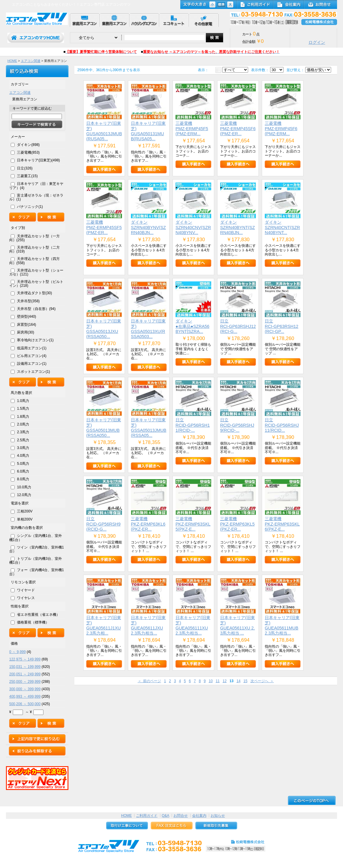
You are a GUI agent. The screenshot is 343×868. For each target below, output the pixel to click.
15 (245, 681)
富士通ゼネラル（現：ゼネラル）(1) (36, 197)
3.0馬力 (23, 448)
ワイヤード (26, 590)
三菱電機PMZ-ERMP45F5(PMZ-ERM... (192, 128)
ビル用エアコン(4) (32, 356)
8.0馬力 (23, 479)
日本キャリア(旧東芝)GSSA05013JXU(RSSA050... (104, 329)
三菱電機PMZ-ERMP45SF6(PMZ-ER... (238, 128)
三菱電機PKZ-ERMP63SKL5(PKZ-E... (193, 524)
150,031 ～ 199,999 (25, 667)
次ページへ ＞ (262, 681)
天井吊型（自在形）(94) (36, 309)
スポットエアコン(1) (33, 372)
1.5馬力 (23, 409)
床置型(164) (26, 325)
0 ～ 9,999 (17, 652)
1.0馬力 (23, 401)
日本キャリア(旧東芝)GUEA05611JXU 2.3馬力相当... (148, 625)
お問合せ (181, 816)
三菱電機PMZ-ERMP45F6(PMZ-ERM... (281, 128)
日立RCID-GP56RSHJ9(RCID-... (237, 425)
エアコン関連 (31, 61)
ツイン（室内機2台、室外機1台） (37, 549)
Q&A (166, 816)
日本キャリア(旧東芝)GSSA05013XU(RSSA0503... (148, 329)
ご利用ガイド (147, 816)
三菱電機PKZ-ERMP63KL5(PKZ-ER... (237, 524)
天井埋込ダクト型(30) (34, 293)
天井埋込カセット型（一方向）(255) (35, 238)
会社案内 (199, 816)
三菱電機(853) (28, 152)
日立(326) (25, 168)
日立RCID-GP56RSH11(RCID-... (193, 425)
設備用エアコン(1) (32, 364)
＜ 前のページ (149, 681)
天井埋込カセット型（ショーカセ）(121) (36, 272)
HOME (12, 61)
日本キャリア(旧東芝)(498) (38, 160)
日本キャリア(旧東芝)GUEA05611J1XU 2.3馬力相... (104, 625)
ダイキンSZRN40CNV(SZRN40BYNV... (193, 227)
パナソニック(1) (30, 207)
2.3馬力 (23, 432)
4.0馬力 (23, 456)
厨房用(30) (25, 332)
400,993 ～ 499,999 (25, 696)
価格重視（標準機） (33, 622)
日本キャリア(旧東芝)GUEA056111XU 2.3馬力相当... (193, 625)
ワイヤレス (26, 598)
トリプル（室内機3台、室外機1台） (36, 561)
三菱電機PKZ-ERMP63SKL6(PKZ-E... (282, 524)
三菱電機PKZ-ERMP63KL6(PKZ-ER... (148, 524)
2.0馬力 (23, 424)
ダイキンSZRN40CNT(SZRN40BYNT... (282, 227)
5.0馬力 (23, 464)
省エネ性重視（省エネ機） (38, 615)
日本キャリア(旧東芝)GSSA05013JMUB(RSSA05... (149, 428)
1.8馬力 (23, 417)
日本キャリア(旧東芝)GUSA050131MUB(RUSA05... (148, 131)
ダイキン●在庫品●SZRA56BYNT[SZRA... (192, 326)
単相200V (25, 519)
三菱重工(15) (27, 176)
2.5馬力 (23, 440)
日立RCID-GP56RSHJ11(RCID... (282, 425)
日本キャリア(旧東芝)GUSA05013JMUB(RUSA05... (104, 131)
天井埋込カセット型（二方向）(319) (35, 249)
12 (224, 681)
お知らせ (218, 816)
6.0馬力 (23, 471)
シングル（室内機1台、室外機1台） (36, 538)
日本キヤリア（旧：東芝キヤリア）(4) (36, 186)
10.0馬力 (24, 487)
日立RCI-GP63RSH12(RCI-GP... (282, 326)
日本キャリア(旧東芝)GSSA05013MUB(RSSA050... (104, 428)
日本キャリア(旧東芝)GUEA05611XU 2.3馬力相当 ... (238, 625)
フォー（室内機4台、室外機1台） (37, 572)
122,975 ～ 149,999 (25, 659)
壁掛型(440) (26, 317)
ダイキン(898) (28, 145)
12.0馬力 (24, 495)
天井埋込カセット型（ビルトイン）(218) (36, 284)
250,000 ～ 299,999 (25, 682)
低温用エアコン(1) (32, 348)
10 (211, 681)
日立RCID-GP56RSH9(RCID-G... (103, 524)
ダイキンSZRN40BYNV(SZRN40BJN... (148, 227)
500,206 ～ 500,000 (25, 704)
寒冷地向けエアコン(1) (35, 340)
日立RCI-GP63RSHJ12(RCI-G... (238, 326)
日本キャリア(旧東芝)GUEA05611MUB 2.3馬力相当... (282, 625)
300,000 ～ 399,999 (25, 689)
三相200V (25, 511)
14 (238, 681)
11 (218, 681)
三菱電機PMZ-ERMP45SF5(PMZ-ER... (104, 227)
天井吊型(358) (28, 301)
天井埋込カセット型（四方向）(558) (35, 261)
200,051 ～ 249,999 (25, 674)
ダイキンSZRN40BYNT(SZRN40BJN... (238, 227)
